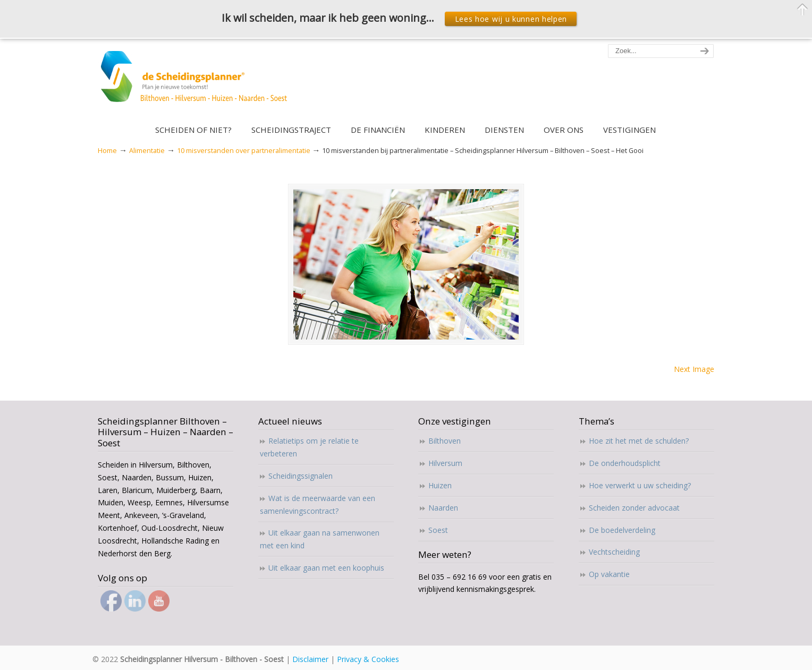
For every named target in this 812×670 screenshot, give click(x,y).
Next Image (694, 369)
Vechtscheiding (614, 552)
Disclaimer (310, 659)
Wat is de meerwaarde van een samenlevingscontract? (318, 504)
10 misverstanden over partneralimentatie (244, 151)
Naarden (443, 508)
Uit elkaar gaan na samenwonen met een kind (320, 539)
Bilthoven (445, 441)
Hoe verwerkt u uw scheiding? (640, 485)
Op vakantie (609, 574)
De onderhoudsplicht (625, 463)
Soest (438, 530)
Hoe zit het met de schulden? (639, 441)
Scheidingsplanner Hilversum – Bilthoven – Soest (197, 83)
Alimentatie (147, 151)
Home (107, 151)
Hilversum (445, 463)
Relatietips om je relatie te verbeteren (309, 447)
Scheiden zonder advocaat (634, 508)
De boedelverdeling (622, 530)
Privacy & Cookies (368, 659)
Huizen (440, 485)
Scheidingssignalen (301, 476)
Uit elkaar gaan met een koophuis (326, 568)
